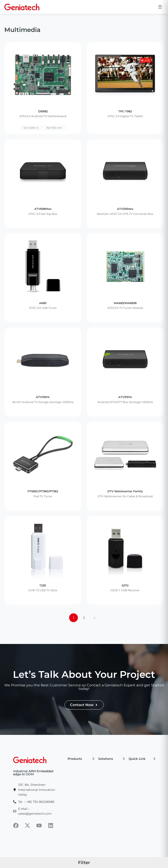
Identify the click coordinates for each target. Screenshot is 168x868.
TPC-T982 (125, 111)
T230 (43, 585)
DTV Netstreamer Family (125, 491)
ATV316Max (125, 209)
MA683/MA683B (125, 303)
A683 (43, 303)
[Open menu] (160, 7)
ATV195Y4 (43, 397)
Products (81, 759)
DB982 (43, 111)
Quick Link (142, 759)
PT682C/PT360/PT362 (43, 491)
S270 (125, 585)
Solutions (111, 759)
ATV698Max (43, 209)
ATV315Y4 (125, 397)
